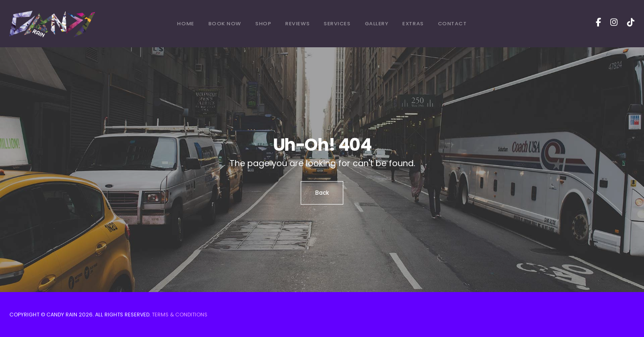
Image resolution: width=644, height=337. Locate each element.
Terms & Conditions (180, 315)
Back (322, 193)
